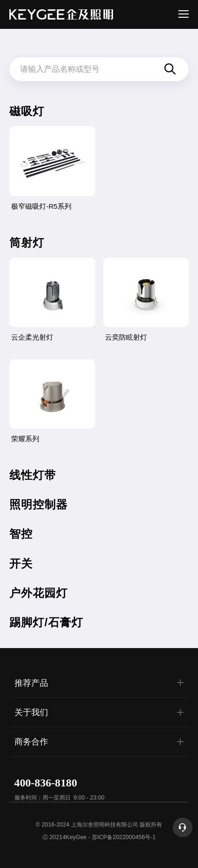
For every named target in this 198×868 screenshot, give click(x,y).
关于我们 (101, 712)
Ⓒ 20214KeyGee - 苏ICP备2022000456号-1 (99, 837)
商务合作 (101, 742)
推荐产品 (101, 683)
